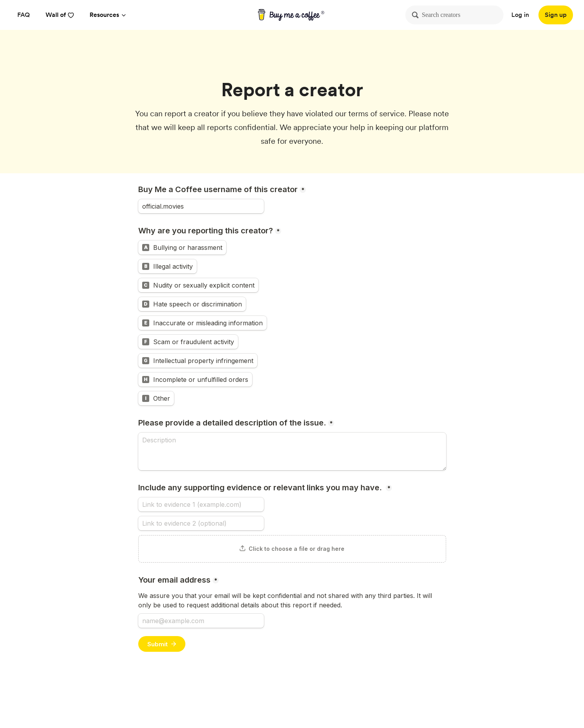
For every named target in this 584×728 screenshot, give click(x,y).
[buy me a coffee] (292, 15)
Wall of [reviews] (60, 15)
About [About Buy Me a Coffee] (210, 695)
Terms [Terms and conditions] (391, 695)
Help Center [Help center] (246, 695)
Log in (520, 15)
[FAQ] (24, 15)
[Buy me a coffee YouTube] (518, 695)
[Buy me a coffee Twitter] (500, 695)
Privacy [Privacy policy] (362, 695)
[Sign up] (556, 15)
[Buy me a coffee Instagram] (537, 695)
